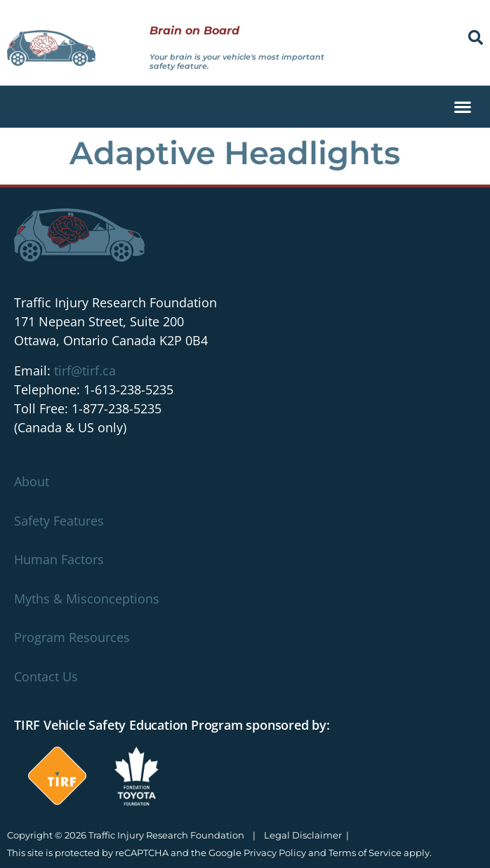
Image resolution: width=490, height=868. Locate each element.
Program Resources (72, 637)
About (32, 481)
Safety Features (59, 521)
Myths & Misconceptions (87, 599)
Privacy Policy (275, 853)
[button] (476, 38)
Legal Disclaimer (303, 835)
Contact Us (46, 676)
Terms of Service (365, 853)
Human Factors (59, 559)
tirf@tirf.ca (85, 370)
